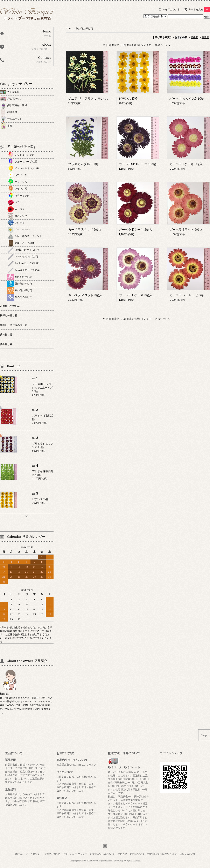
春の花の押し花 (20, 277)
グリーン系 (17, 182)
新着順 (205, 37)
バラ (13, 202)
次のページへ (162, 45)
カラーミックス (20, 195)
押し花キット (11, 119)
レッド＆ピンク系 (21, 155)
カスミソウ (17, 216)
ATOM (191, 854)
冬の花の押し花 (20, 297)
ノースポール (18, 229)
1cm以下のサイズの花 (23, 250)
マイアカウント (171, 9)
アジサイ (16, 223)
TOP (69, 28)
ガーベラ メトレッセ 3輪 (187, 295)
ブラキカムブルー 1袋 (83, 164)
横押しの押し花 (9, 315)
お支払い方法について (103, 854)
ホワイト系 (17, 175)
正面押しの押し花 (10, 306)
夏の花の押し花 (20, 284)
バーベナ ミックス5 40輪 (187, 98)
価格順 (194, 37)
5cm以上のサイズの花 (23, 270)
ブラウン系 (17, 189)
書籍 (6, 126)
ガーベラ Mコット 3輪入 (85, 295)
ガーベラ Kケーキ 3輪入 (136, 230)
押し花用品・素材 (13, 105)
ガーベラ (16, 209)
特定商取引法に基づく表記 (162, 854)
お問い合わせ (53, 854)
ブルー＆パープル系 (22, 162)
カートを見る (199, 9)
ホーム (19, 854)
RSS (182, 854)
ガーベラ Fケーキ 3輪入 (186, 164)
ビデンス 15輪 (128, 98)
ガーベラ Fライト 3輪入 (186, 230)
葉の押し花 (6, 334)
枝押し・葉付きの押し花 (14, 325)
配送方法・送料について (131, 854)
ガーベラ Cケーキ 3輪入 (136, 295)
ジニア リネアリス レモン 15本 (89, 98)
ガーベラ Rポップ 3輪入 (85, 230)
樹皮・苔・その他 (21, 243)
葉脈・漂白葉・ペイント (25, 236)
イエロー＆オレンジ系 (23, 168)
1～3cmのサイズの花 (23, 256)
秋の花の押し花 (84, 28)
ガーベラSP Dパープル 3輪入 (139, 164)
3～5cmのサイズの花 (23, 263)
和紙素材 (9, 112)
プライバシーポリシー (75, 854)
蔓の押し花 (6, 344)
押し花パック (11, 98)
